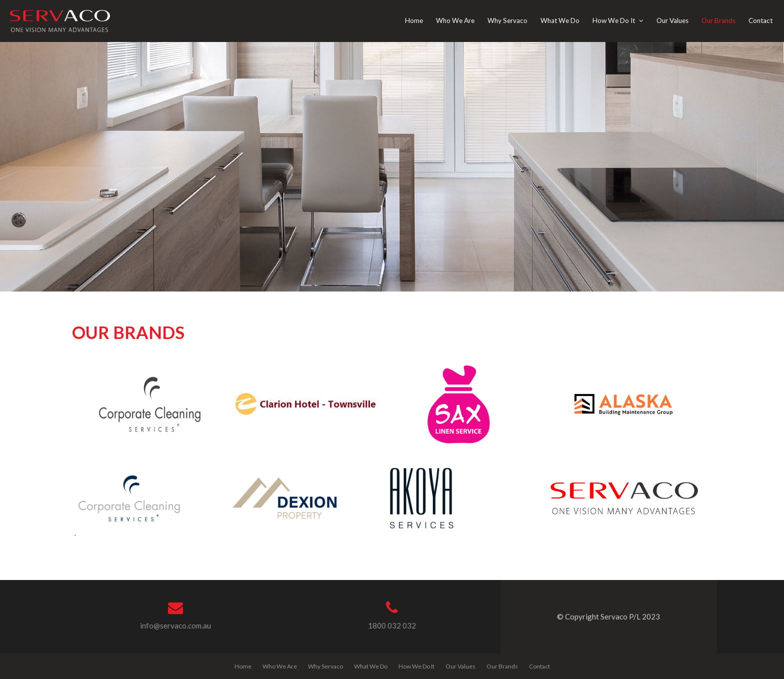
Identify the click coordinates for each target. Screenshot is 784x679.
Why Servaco (325, 666)
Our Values (460, 666)
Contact (539, 666)
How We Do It (416, 666)
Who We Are (280, 666)
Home (243, 666)
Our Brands (502, 666)
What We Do (371, 666)
